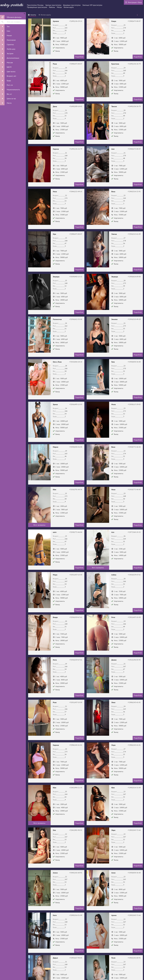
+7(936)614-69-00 (134, 277)
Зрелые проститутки (53, 5)
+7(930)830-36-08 (134, 362)
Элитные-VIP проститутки (92, 5)
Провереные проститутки (37, 7)
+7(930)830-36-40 (134, 873)
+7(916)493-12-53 (76, 404)
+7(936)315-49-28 (134, 319)
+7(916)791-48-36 (76, 489)
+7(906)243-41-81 (134, 702)
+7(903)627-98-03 (76, 958)
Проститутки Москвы (35, 5)
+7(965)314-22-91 (134, 191)
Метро (59, 7)
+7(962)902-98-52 (76, 830)
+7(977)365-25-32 (134, 532)
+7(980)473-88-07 (134, 21)
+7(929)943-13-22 (76, 277)
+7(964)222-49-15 (76, 191)
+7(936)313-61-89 (134, 234)
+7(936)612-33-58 (76, 319)
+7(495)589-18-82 (76, 106)
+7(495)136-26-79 (134, 64)
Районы (52, 7)
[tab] (32, 15)
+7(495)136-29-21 (76, 21)
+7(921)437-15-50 (76, 575)
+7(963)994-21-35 (76, 788)
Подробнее (79, 57)
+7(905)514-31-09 (134, 788)
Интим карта (69, 7)
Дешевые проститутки (72, 5)
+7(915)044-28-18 (76, 362)
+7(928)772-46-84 (134, 447)
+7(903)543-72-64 (134, 830)
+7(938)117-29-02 (134, 404)
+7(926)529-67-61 (134, 575)
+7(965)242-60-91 (76, 873)
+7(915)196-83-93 (134, 660)
